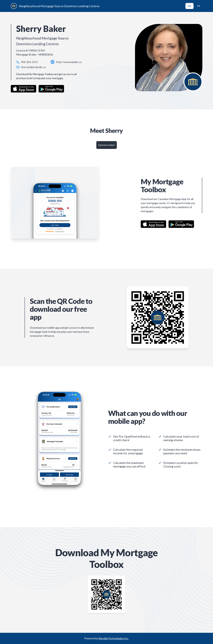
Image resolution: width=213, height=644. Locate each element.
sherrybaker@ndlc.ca (33, 67)
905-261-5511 (29, 62)
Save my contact (106, 145)
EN (189, 6)
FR (199, 6)
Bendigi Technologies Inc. (114, 638)
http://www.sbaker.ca (69, 62)
